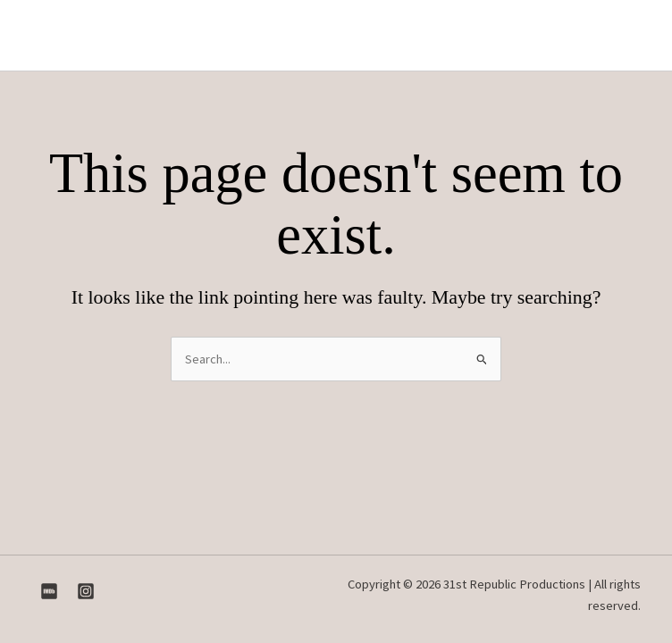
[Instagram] (86, 591)
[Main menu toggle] (626, 36)
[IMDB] (49, 591)
